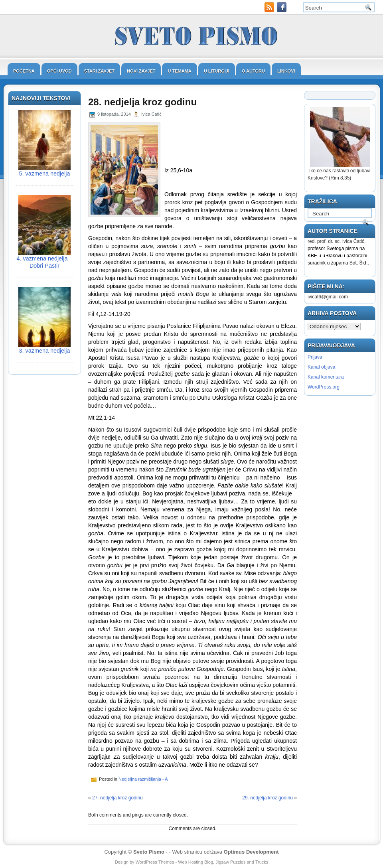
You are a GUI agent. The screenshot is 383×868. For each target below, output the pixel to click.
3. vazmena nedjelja (45, 351)
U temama (179, 71)
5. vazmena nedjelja (45, 174)
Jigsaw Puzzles (230, 862)
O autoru (253, 71)
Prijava (315, 357)
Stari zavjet (100, 71)
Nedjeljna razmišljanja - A (143, 779)
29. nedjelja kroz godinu (268, 798)
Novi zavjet (141, 71)
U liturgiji (217, 71)
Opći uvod (59, 71)
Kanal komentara (326, 377)
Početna (24, 71)
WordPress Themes (155, 862)
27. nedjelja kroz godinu (117, 798)
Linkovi (286, 71)
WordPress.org (324, 387)
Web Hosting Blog (195, 862)
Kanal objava (321, 367)
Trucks (262, 862)
